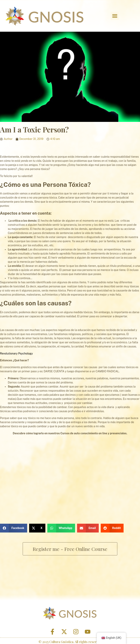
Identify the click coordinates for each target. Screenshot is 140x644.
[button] (115, 16)
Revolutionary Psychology (16, 353)
